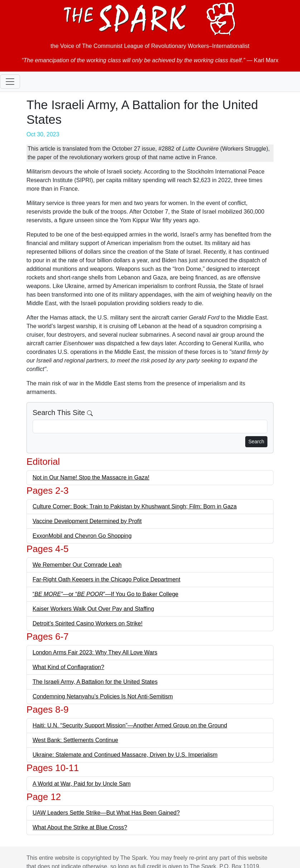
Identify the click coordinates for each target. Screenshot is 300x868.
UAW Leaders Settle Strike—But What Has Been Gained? (106, 813)
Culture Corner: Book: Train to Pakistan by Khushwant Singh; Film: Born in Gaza (135, 506)
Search (256, 442)
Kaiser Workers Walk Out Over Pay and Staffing (93, 609)
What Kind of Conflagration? (68, 667)
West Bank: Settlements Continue (75, 740)
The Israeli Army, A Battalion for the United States (95, 682)
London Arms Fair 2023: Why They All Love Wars (95, 652)
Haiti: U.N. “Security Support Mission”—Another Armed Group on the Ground (130, 725)
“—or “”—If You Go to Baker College (105, 594)
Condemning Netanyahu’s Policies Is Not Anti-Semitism (103, 696)
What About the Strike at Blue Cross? (80, 827)
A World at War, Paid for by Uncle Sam (82, 784)
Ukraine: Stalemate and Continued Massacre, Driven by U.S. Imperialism (125, 755)
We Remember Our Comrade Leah (77, 565)
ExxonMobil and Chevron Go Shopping (82, 536)
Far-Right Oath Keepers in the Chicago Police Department (107, 579)
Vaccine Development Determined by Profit (87, 521)
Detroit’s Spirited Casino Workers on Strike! (88, 623)
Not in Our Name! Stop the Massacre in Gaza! (91, 477)
